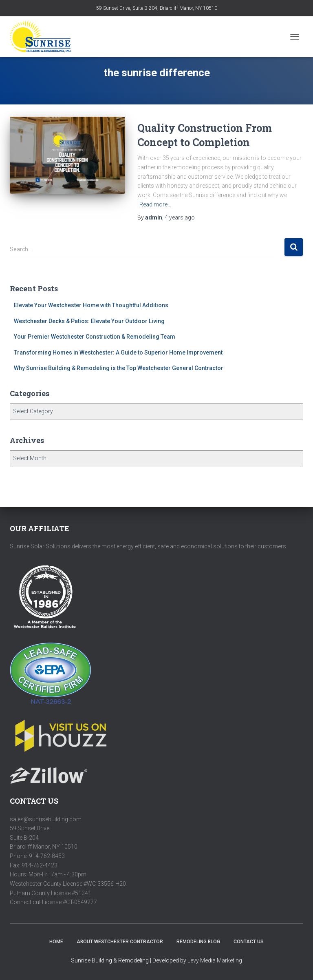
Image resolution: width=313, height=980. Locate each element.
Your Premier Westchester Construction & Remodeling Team (95, 337)
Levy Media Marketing (215, 960)
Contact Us (249, 942)
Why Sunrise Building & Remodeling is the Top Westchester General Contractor (119, 368)
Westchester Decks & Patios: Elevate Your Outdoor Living (89, 321)
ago (180, 217)
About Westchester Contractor (120, 942)
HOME (56, 942)
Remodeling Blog (198, 942)
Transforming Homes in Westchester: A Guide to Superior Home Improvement (118, 353)
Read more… (155, 204)
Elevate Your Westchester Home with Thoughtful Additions (91, 305)
